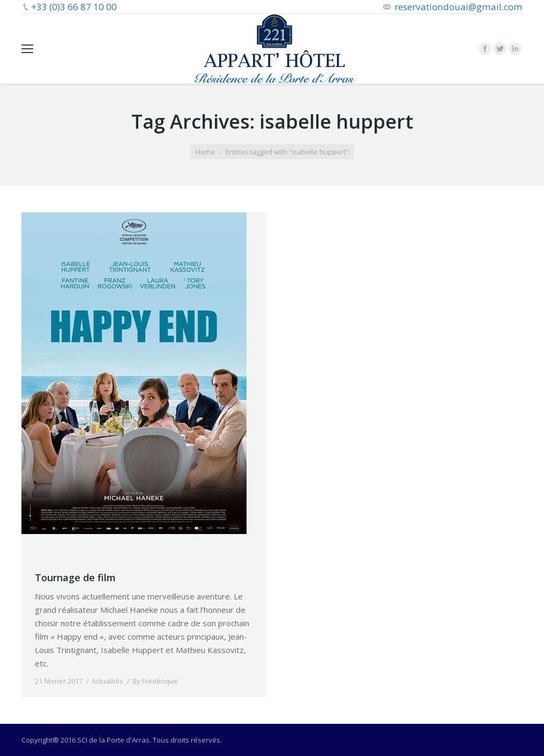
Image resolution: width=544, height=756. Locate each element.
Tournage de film (75, 577)
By (155, 681)
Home (205, 152)
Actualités (107, 681)
